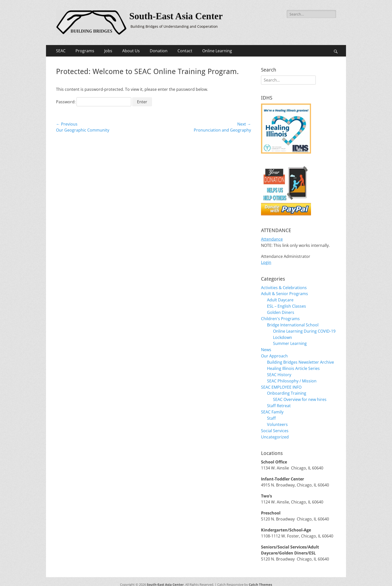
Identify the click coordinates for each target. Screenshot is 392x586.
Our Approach (274, 353)
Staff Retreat (279, 401)
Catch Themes (260, 578)
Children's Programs (280, 317)
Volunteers (277, 419)
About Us (131, 51)
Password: (94, 102)
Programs (85, 51)
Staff (271, 413)
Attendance (272, 239)
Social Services (275, 425)
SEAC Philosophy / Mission (292, 377)
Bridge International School (293, 323)
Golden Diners (281, 311)
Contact (185, 51)
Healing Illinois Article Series (293, 365)
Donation (159, 51)
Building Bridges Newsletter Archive (300, 359)
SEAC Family (272, 407)
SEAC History (279, 371)
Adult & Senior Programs (284, 293)
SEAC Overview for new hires (300, 395)
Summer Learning (290, 341)
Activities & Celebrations (284, 287)
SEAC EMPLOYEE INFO (281, 383)
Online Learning (217, 51)
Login (266, 262)
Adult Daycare (280, 299)
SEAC (61, 51)
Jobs (108, 51)
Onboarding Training (287, 389)
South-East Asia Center (177, 16)
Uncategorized (275, 431)
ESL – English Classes (286, 305)
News (266, 347)
